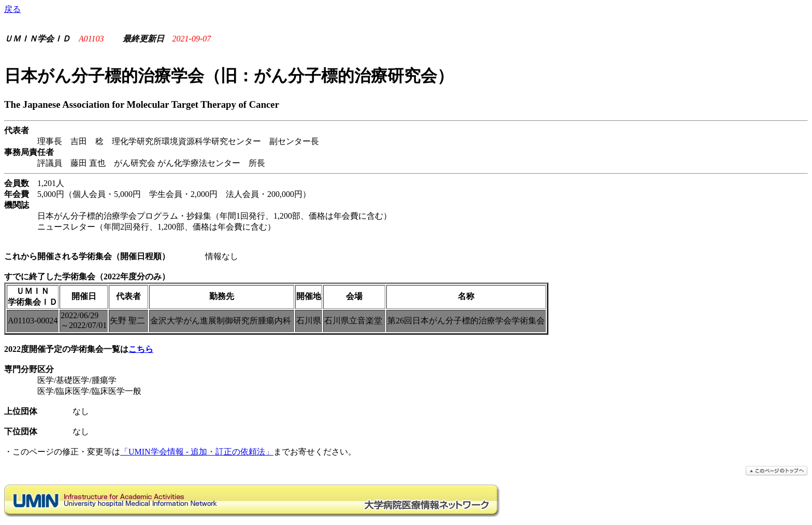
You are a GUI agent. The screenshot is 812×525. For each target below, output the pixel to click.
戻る (12, 9)
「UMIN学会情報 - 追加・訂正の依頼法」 (197, 452)
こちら (141, 349)
